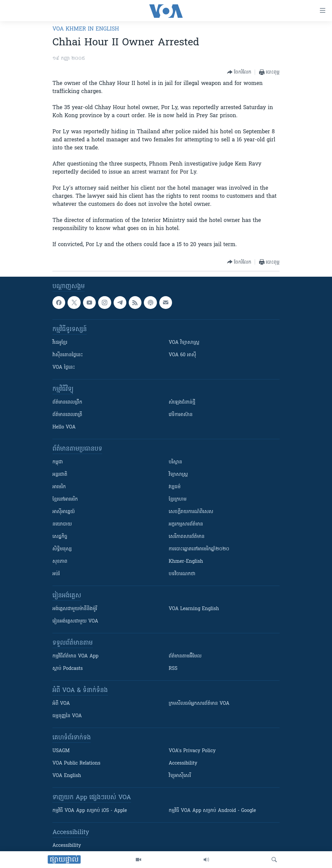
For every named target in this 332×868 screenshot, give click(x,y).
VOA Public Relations (76, 763)
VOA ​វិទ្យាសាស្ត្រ (184, 343)
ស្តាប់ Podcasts (68, 669)
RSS (173, 669)
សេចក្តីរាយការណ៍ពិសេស (191, 512)
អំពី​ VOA (61, 704)
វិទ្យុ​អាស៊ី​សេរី (180, 776)
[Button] (239, 72)
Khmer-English (186, 562)
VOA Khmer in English (86, 29)
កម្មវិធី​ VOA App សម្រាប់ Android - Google (212, 811)
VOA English (67, 776)
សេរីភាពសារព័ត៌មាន (187, 537)
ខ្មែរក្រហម (178, 499)
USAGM (61, 751)
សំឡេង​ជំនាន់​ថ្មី (182, 402)
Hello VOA (64, 427)
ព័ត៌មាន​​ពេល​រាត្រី (67, 415)
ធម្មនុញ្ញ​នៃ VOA (67, 716)
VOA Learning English (194, 609)
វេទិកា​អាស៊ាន (181, 415)
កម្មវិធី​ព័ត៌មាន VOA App (75, 656)
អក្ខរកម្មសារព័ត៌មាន (186, 524)
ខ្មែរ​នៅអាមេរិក (65, 499)
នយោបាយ (62, 524)
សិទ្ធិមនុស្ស (62, 549)
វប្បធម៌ (175, 487)
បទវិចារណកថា (182, 574)
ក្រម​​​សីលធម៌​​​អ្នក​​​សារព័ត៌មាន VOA (199, 704)
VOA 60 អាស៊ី (182, 355)
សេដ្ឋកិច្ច (60, 537)
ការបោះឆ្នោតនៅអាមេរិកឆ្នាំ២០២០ (199, 549)
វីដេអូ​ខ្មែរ (60, 343)
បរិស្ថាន (175, 462)
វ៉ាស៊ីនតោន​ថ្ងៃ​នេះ (68, 355)
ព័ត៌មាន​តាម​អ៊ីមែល (185, 656)
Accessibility (183, 763)
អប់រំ (56, 574)
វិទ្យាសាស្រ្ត (178, 475)
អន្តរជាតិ (60, 475)
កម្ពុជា (58, 462)
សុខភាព (60, 562)
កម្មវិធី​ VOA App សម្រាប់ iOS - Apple (90, 811)
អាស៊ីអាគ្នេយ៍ (64, 512)
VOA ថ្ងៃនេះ (64, 368)
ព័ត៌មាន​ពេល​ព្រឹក (67, 402)
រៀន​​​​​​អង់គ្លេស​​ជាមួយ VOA (75, 621)
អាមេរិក (59, 487)
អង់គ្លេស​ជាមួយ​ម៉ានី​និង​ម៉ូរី (75, 609)
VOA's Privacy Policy (192, 751)
